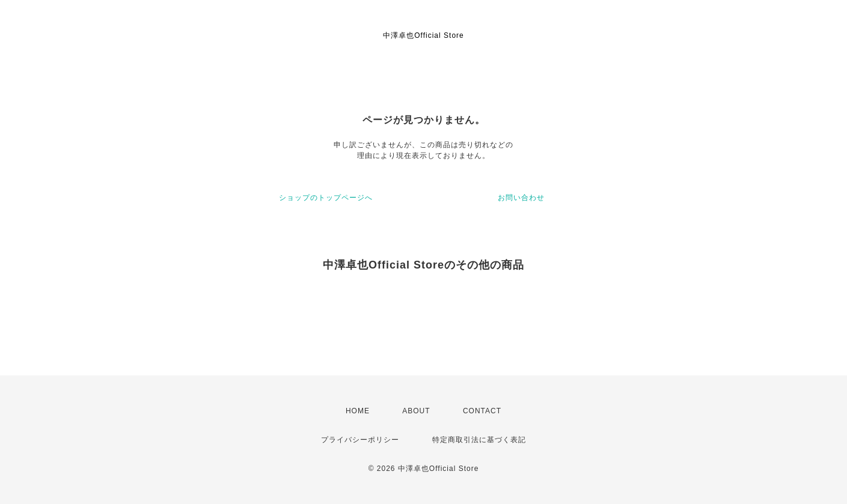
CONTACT (482, 411)
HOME (358, 411)
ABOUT (416, 411)
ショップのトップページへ (326, 198)
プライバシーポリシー (360, 440)
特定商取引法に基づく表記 (479, 440)
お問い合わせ (521, 198)
